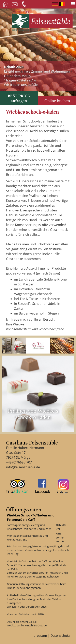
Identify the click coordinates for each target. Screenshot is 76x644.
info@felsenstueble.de (23, 467)
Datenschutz (60, 636)
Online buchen (57, 101)
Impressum (38, 636)
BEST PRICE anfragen (19, 98)
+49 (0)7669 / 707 (19, 462)
